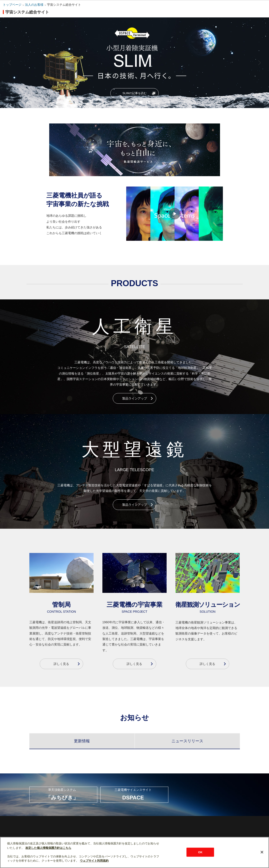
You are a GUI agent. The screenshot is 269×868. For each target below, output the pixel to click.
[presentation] (82, 739)
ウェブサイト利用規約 (94, 861)
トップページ (12, 5)
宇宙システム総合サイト (64, 5)
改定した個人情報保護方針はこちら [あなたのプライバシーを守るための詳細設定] (48, 848)
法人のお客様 (34, 5)
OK (200, 852)
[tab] (82, 739)
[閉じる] (262, 852)
